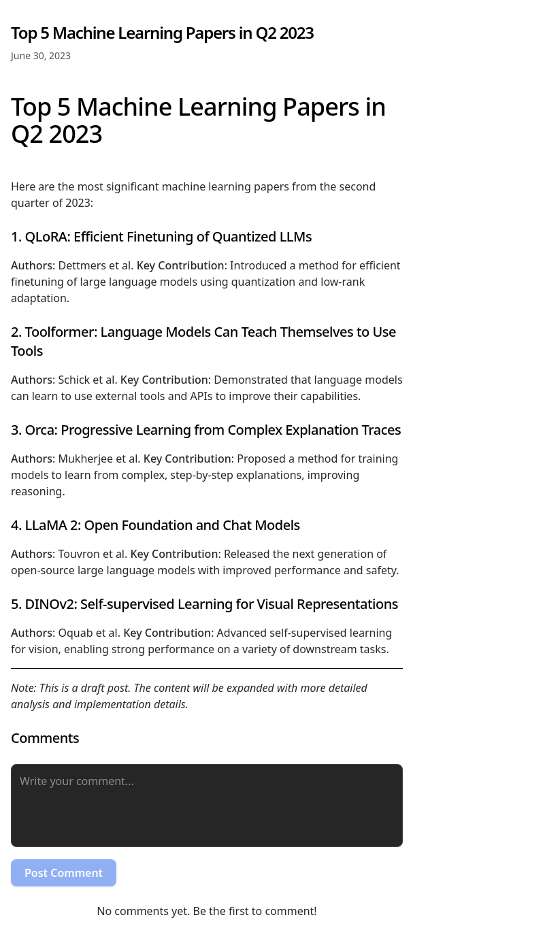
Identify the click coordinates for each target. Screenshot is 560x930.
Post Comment (64, 873)
